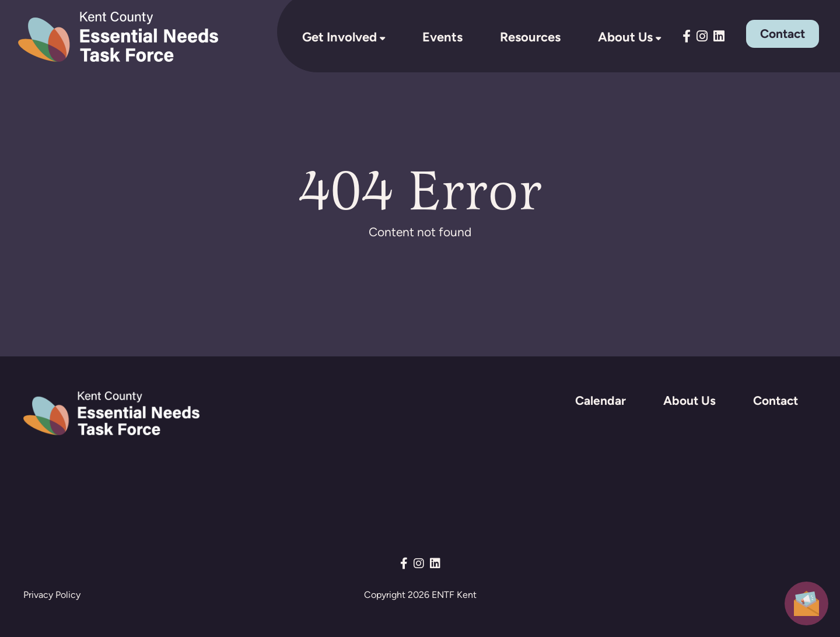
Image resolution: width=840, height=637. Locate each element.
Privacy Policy (52, 595)
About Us (625, 37)
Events (442, 37)
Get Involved (339, 37)
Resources (530, 37)
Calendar (601, 400)
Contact (783, 34)
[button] (806, 602)
